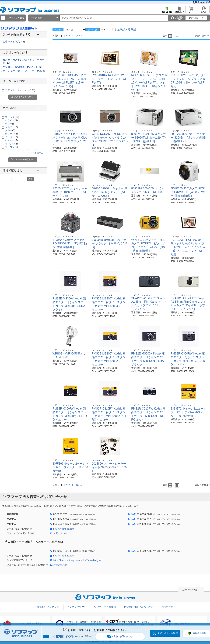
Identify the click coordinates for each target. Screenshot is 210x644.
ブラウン (11, 147)
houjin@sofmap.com (64, 529)
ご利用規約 (196, 2)
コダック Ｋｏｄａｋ (20, 90)
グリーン (11, 134)
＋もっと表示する (34, 153)
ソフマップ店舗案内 (105, 607)
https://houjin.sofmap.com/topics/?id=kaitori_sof (77, 560)
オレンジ (11, 144)
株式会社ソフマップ (48, 607)
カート (191, 11)
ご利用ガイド (179, 11)
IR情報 (207, 2)
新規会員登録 (167, 11)
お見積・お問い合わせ (120, 637)
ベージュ (11, 137)
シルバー (11, 127)
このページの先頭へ (191, 590)
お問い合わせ (60, 533)
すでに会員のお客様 (168, 633)
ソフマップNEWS (76, 607)
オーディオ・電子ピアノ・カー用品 (24, 71)
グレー (10, 124)
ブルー (10, 130)
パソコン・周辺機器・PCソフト (22, 67)
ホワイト (11, 120)
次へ (78, 36)
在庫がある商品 (14, 42)
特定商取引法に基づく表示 (139, 607)
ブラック (12, 117)
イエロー (11, 140)
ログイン (204, 11)
